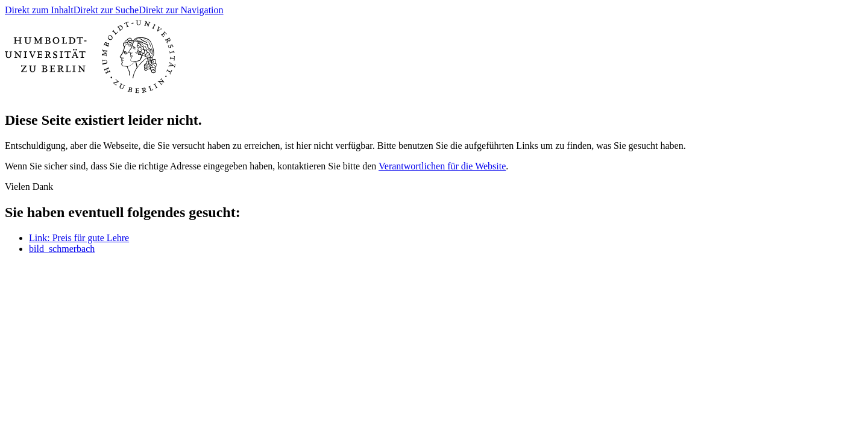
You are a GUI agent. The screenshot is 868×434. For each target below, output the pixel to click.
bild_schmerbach (62, 249)
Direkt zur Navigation (181, 10)
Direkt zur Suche (106, 10)
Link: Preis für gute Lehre (79, 238)
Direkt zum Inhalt (39, 10)
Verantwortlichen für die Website (442, 166)
